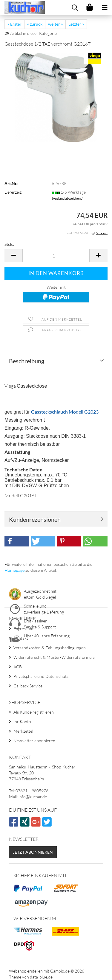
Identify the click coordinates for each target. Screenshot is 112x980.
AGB (18, 667)
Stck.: (9, 244)
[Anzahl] (56, 256)
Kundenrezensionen (35, 519)
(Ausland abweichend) (68, 198)
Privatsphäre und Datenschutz (41, 676)
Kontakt (21, 638)
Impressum (23, 629)
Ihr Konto (22, 722)
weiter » (55, 24)
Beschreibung (27, 361)
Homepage (14, 570)
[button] (13, 256)
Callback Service (28, 686)
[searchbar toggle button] (75, 7)
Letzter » (76, 24)
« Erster (14, 24)
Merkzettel (23, 731)
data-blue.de (41, 977)
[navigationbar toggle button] (105, 7)
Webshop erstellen (26, 971)
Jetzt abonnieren (33, 852)
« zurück (35, 24)
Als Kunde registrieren (34, 712)
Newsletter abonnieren (34, 741)
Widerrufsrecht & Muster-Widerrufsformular (55, 657)
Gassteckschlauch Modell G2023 (65, 412)
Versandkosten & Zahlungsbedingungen (50, 648)
